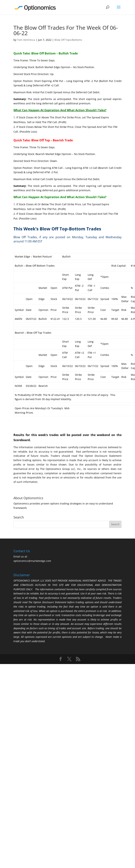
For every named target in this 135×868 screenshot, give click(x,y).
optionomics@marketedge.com (32, 561)
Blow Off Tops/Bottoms (68, 40)
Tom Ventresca (26, 40)
